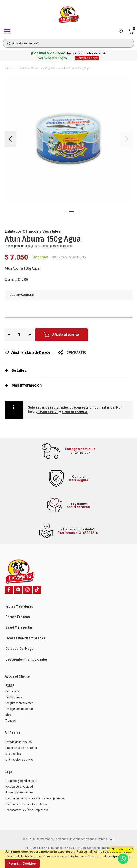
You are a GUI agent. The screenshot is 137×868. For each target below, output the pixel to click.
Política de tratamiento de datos (26, 804)
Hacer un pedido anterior (21, 748)
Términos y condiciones (21, 781)
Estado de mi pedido (18, 742)
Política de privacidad (19, 787)
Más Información (27, 385)
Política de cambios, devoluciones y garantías (35, 798)
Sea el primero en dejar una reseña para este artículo (39, 246)
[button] (10, 139)
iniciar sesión (48, 411)
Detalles (19, 371)
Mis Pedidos (13, 754)
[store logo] (69, 15)
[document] (68, 859)
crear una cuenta (75, 411)
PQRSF (10, 686)
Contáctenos (14, 697)
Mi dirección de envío (19, 760)
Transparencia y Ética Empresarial (27, 810)
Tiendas (11, 721)
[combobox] (68, 43)
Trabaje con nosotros (19, 709)
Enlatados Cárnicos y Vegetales (37, 68)
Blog (8, 715)
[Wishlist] (121, 32)
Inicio (8, 68)
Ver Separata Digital (53, 58)
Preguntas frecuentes (19, 703)
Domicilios (12, 691)
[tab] (68, 371)
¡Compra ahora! (87, 58)
